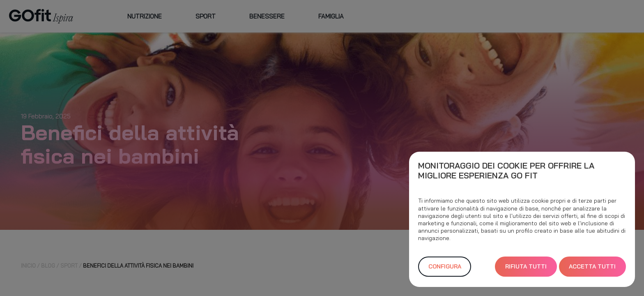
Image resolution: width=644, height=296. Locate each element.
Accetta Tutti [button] (592, 266)
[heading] (522, 171)
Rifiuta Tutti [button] (526, 266)
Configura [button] (445, 266)
